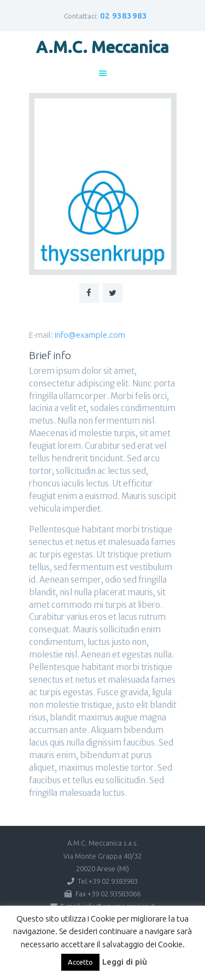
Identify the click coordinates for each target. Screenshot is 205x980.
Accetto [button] (80, 962)
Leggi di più (125, 962)
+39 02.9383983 (113, 881)
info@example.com (90, 335)
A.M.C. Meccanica (102, 47)
